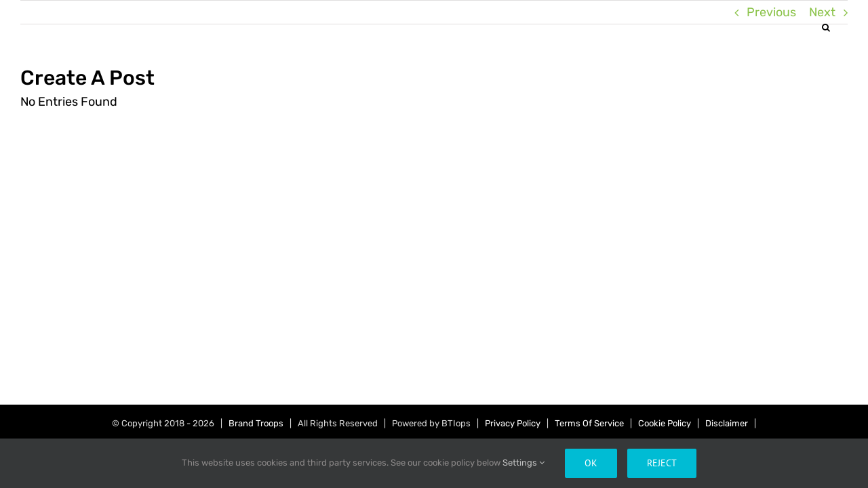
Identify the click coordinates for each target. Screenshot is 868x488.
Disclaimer (727, 423)
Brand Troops (256, 423)
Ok (591, 463)
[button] (843, 27)
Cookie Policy (665, 423)
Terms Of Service (589, 423)
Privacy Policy (513, 423)
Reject (662, 463)
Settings (524, 463)
